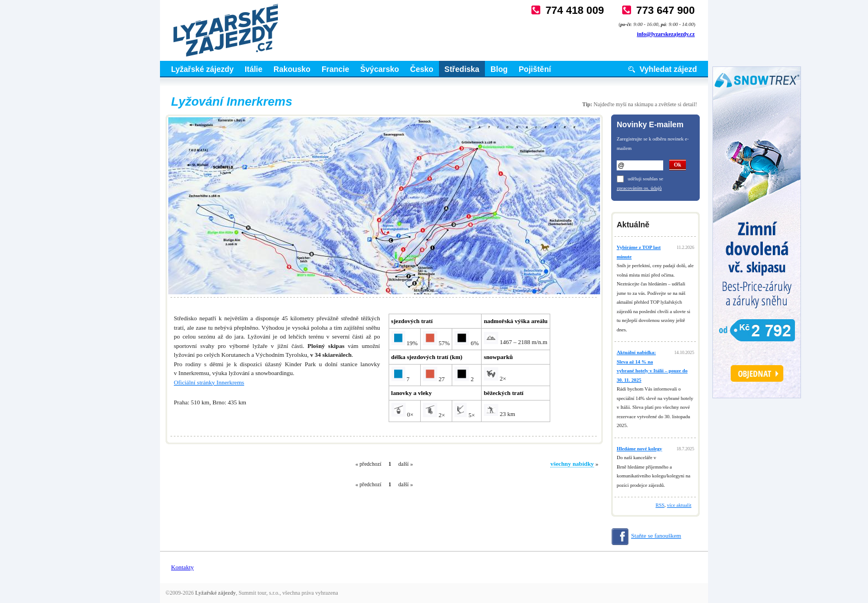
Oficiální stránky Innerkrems (209, 382)
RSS (660, 505)
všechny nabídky (572, 464)
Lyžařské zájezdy (202, 69)
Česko (422, 69)
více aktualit (679, 505)
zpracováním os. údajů (639, 188)
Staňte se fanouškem (656, 536)
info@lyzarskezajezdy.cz (666, 34)
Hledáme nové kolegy (639, 449)
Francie (335, 69)
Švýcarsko (380, 69)
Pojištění (535, 69)
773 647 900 (665, 10)
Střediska (462, 69)
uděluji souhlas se (645, 179)
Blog (499, 69)
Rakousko (292, 69)
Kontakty (182, 567)
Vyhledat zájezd (668, 69)
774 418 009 (575, 10)
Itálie (254, 69)
